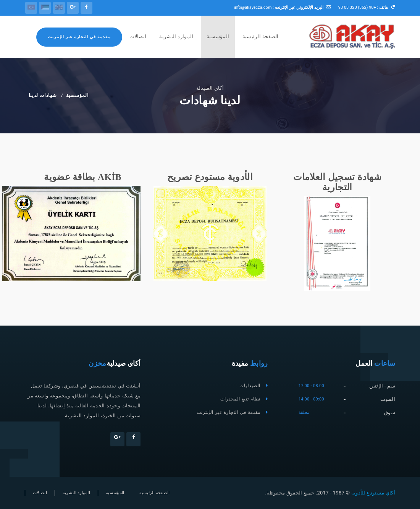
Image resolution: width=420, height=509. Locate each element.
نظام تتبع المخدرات (240, 399)
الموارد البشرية (176, 36)
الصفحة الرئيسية (261, 36)
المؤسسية (218, 36)
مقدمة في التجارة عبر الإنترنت (79, 37)
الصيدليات (250, 386)
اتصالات (138, 36)
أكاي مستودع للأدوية (372, 493)
